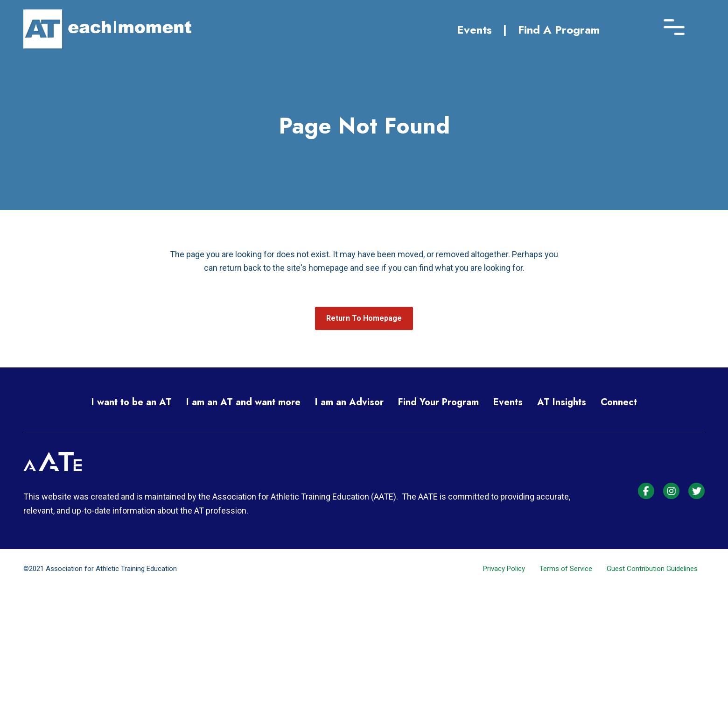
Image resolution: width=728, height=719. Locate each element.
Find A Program (559, 30)
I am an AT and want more (243, 402)
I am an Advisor (349, 402)
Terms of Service (566, 569)
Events (474, 30)
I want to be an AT (132, 402)
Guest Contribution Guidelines (652, 569)
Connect (619, 402)
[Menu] (674, 25)
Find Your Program (438, 402)
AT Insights (562, 402)
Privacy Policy (504, 569)
